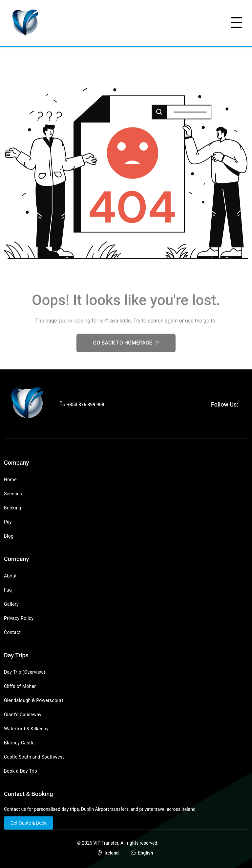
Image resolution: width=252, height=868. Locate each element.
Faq (8, 590)
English (146, 853)
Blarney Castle (19, 743)
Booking (13, 508)
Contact (12, 632)
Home (10, 480)
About (10, 576)
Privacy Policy (19, 618)
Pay (8, 522)
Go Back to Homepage (126, 351)
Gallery (11, 604)
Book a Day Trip (21, 771)
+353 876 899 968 (86, 405)
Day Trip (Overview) (25, 672)
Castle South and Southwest (34, 757)
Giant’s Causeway (23, 715)
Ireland (112, 853)
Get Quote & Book (29, 823)
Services (13, 494)
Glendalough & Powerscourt (34, 700)
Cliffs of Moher (20, 686)
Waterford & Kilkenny (26, 729)
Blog (9, 536)
